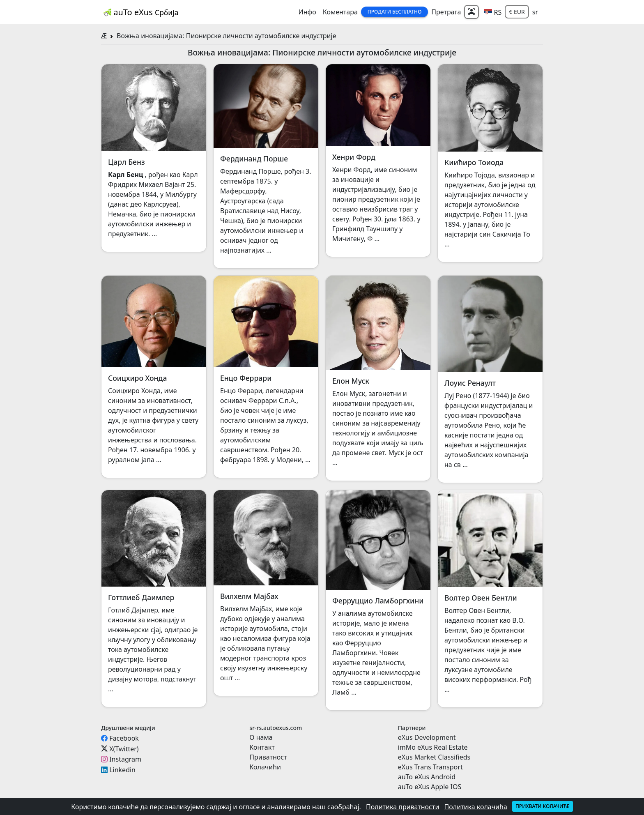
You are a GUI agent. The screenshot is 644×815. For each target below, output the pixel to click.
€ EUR (517, 12)
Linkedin (122, 770)
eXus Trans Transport (430, 767)
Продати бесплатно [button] (395, 12)
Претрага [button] (446, 12)
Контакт (262, 747)
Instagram (125, 759)
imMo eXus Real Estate (433, 747)
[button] (493, 12)
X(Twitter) (124, 748)
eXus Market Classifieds (434, 757)
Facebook (124, 738)
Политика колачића (476, 807)
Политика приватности (402, 807)
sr (535, 12)
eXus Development (427, 737)
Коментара (340, 12)
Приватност (268, 757)
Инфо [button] (307, 12)
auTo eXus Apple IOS (430, 787)
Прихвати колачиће (543, 806)
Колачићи (265, 767)
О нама (261, 737)
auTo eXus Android (427, 777)
